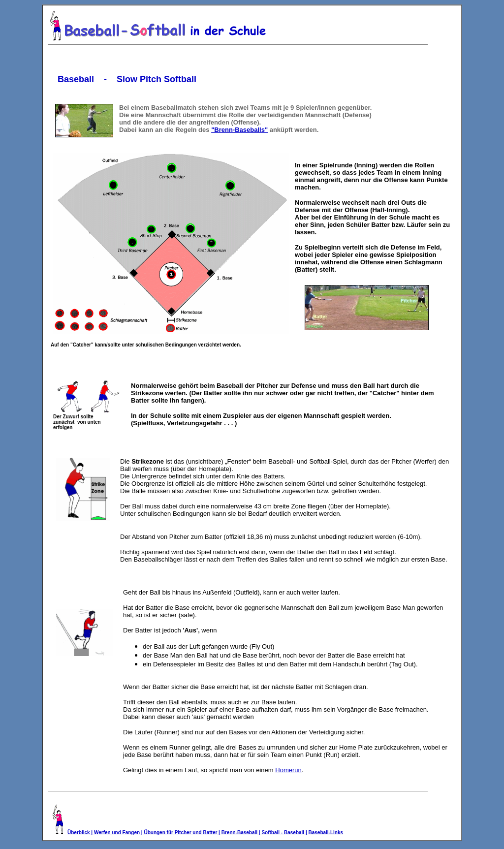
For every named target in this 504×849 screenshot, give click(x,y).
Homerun (288, 770)
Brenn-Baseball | (242, 833)
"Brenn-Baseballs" (239, 130)
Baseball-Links (326, 833)
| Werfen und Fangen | (117, 833)
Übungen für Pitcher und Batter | (182, 833)
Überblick (79, 833)
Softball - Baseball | (285, 833)
